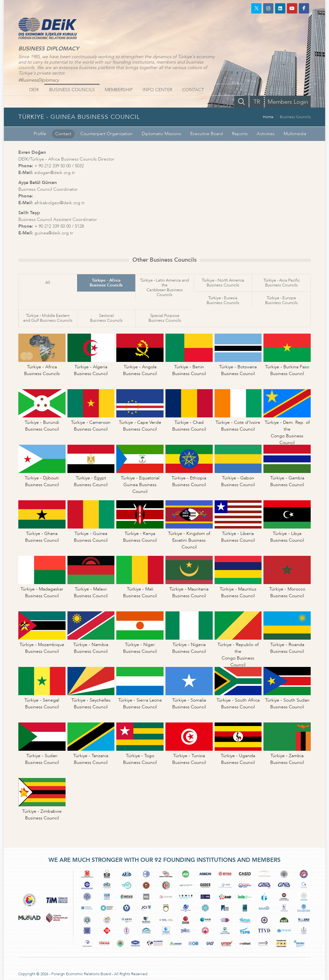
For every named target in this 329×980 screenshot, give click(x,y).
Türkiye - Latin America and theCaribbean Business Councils (164, 288)
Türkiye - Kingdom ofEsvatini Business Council (189, 540)
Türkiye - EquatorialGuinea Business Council (140, 485)
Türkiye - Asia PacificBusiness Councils (282, 283)
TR (257, 102)
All (48, 283)
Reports (240, 134)
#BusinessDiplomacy (39, 80)
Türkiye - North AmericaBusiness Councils (223, 283)
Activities (266, 134)
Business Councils (295, 117)
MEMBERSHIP (119, 90)
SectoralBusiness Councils (106, 318)
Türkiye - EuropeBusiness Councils (281, 300)
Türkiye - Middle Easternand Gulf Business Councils (48, 318)
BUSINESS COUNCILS (72, 90)
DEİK (34, 90)
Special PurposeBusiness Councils (165, 318)
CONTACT (193, 90)
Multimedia (295, 134)
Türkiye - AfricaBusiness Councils (106, 283)
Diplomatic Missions (161, 134)
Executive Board (207, 134)
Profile (40, 134)
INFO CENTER (157, 90)
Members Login (288, 102)
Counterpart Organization (107, 134)
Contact (63, 134)
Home (268, 117)
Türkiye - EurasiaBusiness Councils (223, 300)
